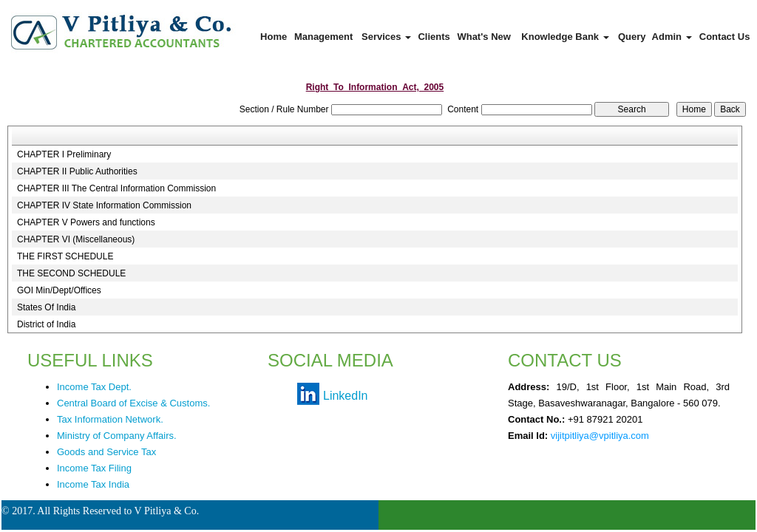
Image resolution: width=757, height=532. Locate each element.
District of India (46, 324)
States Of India (46, 307)
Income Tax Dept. (94, 387)
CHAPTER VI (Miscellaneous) (76, 239)
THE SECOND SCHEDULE (71, 273)
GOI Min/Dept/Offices (59, 290)
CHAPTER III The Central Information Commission (116, 188)
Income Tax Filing (94, 468)
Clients (434, 37)
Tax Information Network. (110, 419)
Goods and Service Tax (106, 452)
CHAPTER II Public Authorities (77, 171)
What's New (483, 37)
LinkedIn (346, 396)
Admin (672, 37)
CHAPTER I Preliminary (64, 154)
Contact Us (725, 37)
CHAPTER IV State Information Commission (104, 205)
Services (386, 37)
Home (274, 37)
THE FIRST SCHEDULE (65, 256)
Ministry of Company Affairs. (117, 436)
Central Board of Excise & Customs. (133, 403)
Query (632, 37)
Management (323, 37)
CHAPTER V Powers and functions (86, 222)
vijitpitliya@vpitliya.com (600, 436)
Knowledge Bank (565, 37)
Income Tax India (93, 484)
